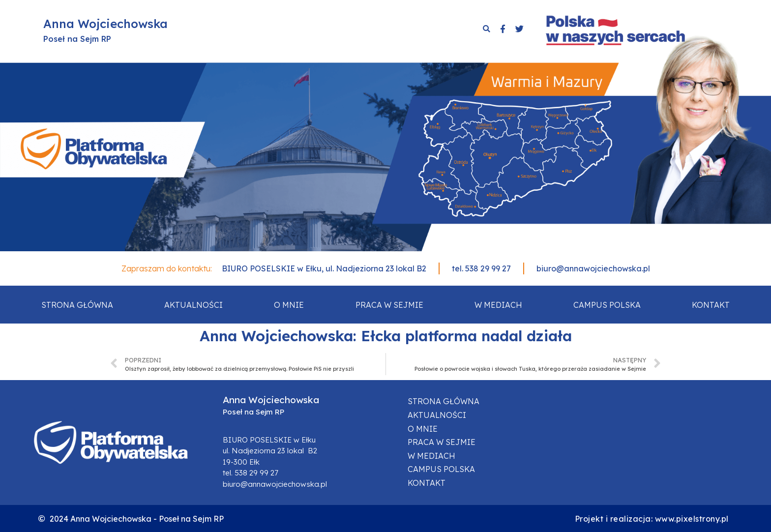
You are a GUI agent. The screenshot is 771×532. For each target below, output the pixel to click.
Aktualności (193, 305)
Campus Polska (607, 305)
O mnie (289, 305)
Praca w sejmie (389, 305)
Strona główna (77, 305)
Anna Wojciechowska (105, 24)
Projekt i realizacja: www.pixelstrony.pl (652, 519)
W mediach (498, 305)
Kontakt (711, 305)
